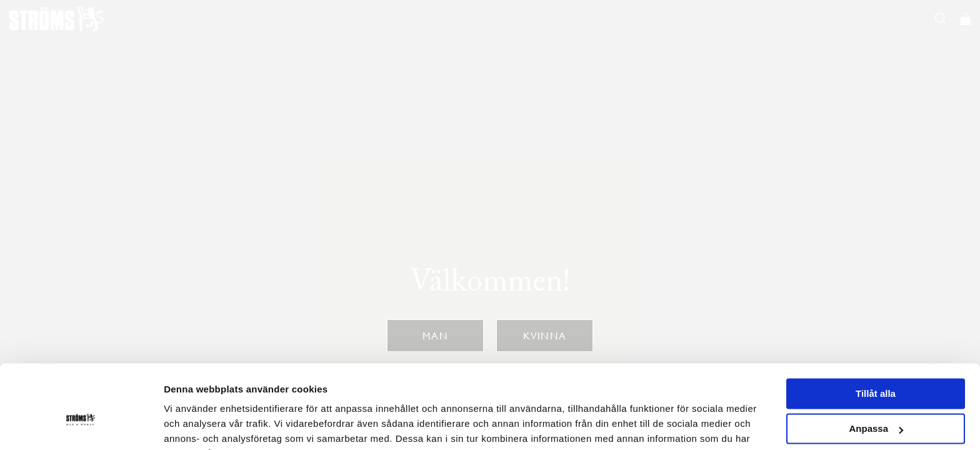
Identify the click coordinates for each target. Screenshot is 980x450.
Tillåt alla (876, 331)
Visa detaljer (192, 425)
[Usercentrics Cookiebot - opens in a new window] (81, 426)
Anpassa (876, 366)
